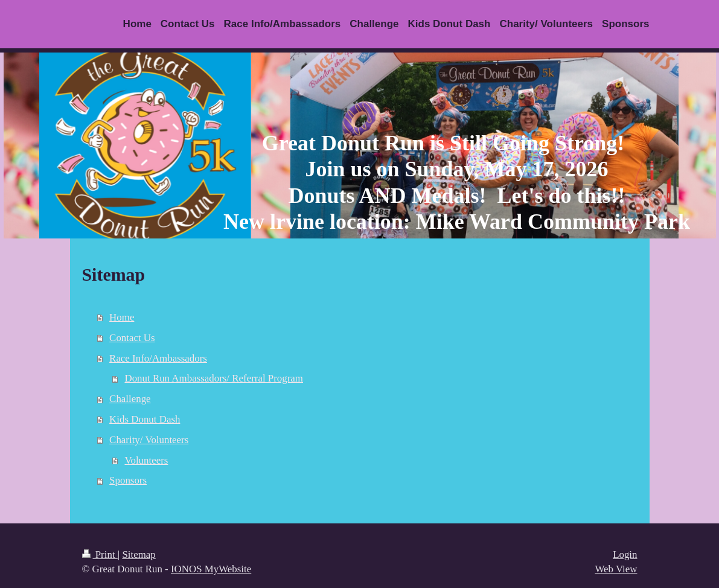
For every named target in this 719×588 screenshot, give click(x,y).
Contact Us (132, 338)
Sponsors (128, 480)
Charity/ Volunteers (149, 440)
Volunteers (146, 460)
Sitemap (139, 554)
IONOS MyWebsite (211, 569)
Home (122, 317)
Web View (616, 569)
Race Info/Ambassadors (158, 358)
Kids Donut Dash (145, 419)
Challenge (130, 399)
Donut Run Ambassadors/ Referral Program (214, 378)
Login (625, 554)
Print (100, 554)
